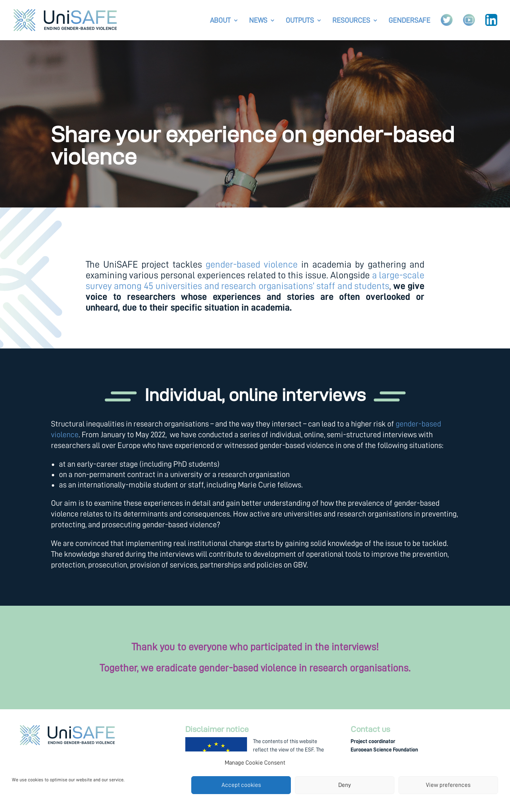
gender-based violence (252, 264)
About (220, 21)
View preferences (448, 785)
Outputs (300, 21)
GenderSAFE (409, 21)
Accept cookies (241, 785)
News (258, 21)
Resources (351, 21)
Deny (345, 785)
